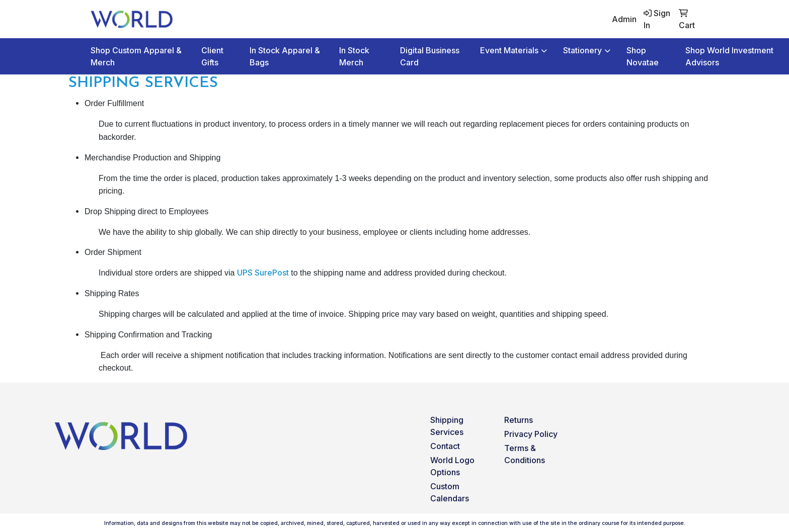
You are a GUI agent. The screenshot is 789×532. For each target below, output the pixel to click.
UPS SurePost (263, 273)
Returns (519, 420)
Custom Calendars (450, 492)
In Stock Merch (354, 56)
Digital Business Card (430, 56)
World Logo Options (452, 466)
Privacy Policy (531, 434)
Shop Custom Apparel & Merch (136, 56)
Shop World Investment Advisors (729, 56)
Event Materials (509, 50)
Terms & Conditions (525, 454)
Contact (445, 446)
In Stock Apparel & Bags (285, 56)
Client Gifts (212, 56)
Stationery (582, 50)
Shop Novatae (643, 56)
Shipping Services (447, 426)
